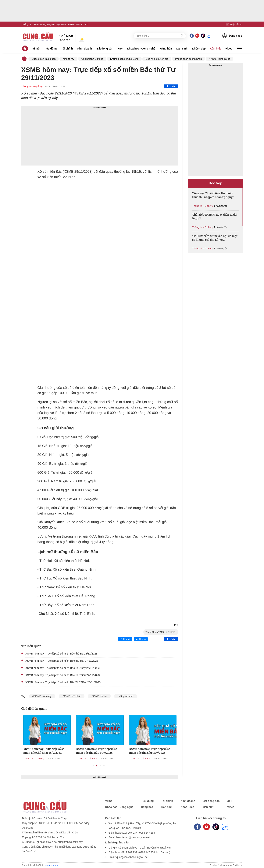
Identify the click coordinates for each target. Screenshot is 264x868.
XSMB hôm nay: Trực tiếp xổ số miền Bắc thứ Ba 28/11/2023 (61, 654)
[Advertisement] (100, 136)
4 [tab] (104, 766)
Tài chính (67, 49)
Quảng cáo (27, 24)
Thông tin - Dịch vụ (32, 86)
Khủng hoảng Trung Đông (124, 59)
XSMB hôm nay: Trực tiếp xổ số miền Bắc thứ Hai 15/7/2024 (42, 751)
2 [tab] (97, 766)
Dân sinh (182, 49)
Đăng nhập (232, 36)
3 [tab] (100, 766)
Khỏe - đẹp (199, 49)
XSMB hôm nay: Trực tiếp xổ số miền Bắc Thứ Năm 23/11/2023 (63, 682)
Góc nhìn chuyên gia (157, 59)
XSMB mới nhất (72, 696)
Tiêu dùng (50, 49)
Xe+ (120, 49)
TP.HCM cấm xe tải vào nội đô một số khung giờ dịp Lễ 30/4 (215, 238)
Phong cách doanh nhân (189, 59)
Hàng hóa (166, 49)
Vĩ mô (36, 49)
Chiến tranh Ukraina (92, 59)
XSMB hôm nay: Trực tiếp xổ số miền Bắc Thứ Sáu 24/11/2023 (62, 675)
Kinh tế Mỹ (69, 59)
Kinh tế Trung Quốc (220, 59)
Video (229, 49)
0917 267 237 (82, 24)
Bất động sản (105, 49)
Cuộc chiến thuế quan (44, 59)
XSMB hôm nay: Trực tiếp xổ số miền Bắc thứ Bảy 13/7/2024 (148, 751)
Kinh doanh (85, 49)
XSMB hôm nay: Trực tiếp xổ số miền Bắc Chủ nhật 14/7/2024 (95, 751)
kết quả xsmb (126, 696)
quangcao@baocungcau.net (53, 24)
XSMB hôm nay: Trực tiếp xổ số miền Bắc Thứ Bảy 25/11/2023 (62, 668)
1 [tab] (93, 766)
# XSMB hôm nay (42, 696)
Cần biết (216, 49)
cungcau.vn (52, 865)
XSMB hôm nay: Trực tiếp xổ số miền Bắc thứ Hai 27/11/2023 (62, 661)
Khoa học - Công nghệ (141, 49)
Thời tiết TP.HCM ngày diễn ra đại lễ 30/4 (215, 217)
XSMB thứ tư (99, 696)
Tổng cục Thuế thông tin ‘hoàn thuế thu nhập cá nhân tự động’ (213, 195)
